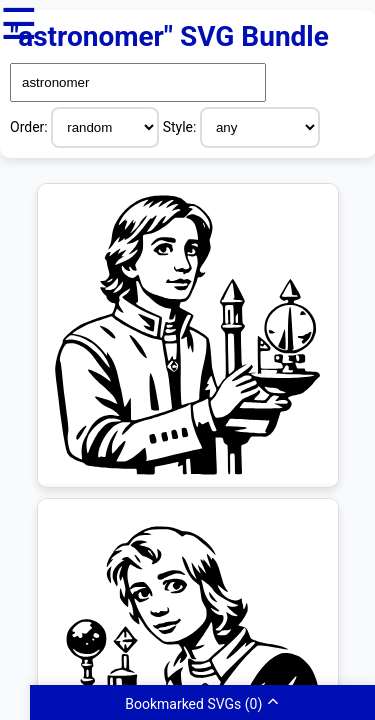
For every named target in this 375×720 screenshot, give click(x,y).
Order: (30, 127)
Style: (181, 127)
